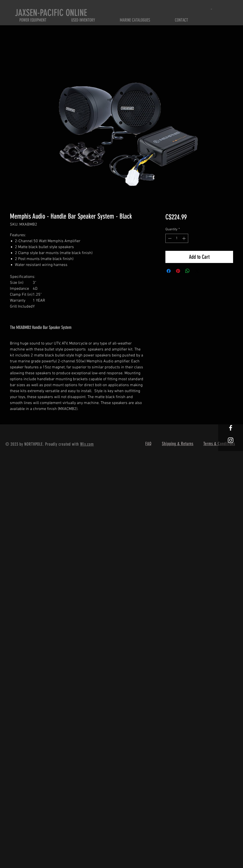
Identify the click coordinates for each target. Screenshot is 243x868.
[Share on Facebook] (169, 271)
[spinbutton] (177, 238)
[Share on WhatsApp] (187, 271)
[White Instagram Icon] (231, 440)
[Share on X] (197, 271)
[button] (212, 9)
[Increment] (184, 238)
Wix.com (87, 444)
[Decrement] (169, 238)
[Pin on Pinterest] (178, 271)
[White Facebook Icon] (231, 428)
